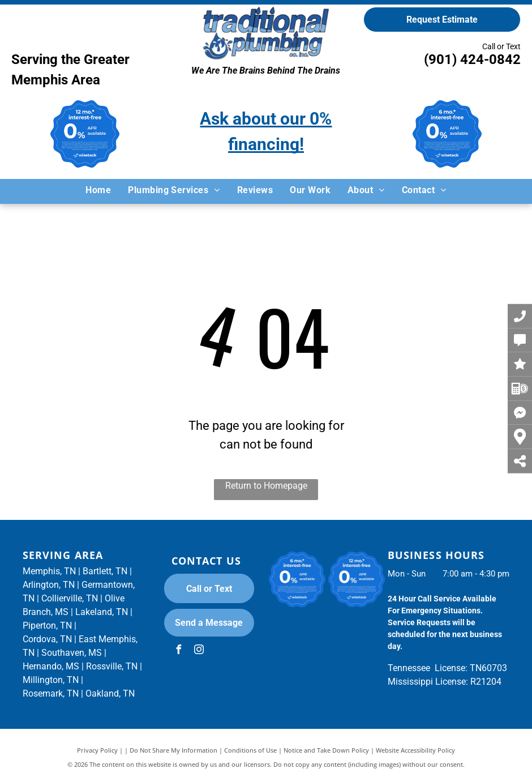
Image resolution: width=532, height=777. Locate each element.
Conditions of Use (250, 750)
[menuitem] (98, 190)
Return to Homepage (266, 486)
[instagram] (199, 651)
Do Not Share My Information (173, 750)
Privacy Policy (97, 750)
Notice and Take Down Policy (326, 750)
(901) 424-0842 (472, 59)
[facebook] (179, 651)
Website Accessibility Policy (415, 750)
